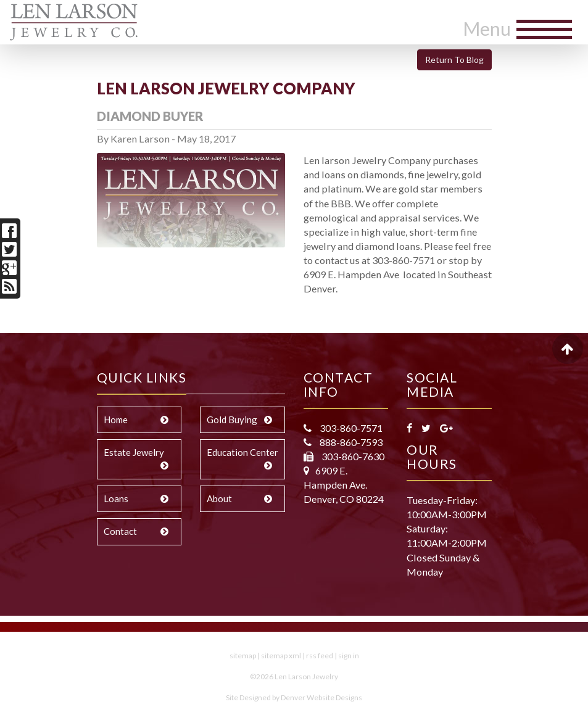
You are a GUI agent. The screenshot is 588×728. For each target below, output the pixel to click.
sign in (349, 656)
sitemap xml (281, 656)
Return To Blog (454, 60)
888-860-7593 (350, 442)
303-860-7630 (352, 456)
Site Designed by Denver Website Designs (294, 697)
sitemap (243, 656)
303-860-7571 (350, 428)
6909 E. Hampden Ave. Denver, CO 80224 (344, 485)
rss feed (320, 656)
